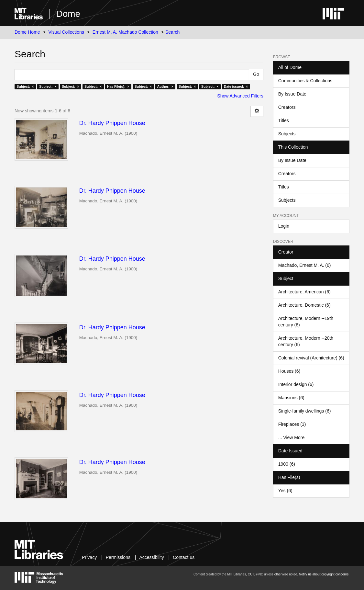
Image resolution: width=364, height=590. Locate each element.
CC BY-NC (255, 574)
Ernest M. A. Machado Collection (125, 32)
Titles (284, 120)
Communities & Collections (305, 81)
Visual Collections (66, 32)
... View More (291, 437)
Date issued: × (236, 86)
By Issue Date (292, 94)
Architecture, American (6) (304, 292)
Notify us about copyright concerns (324, 574)
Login (284, 226)
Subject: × (25, 86)
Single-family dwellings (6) (305, 411)
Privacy (89, 557)
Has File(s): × (118, 86)
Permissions (118, 557)
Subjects (287, 134)
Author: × (165, 86)
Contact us (184, 557)
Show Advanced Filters (240, 96)
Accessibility (151, 557)
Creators (287, 107)
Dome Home (27, 32)
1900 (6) (287, 464)
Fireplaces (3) (292, 424)
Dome (68, 14)
